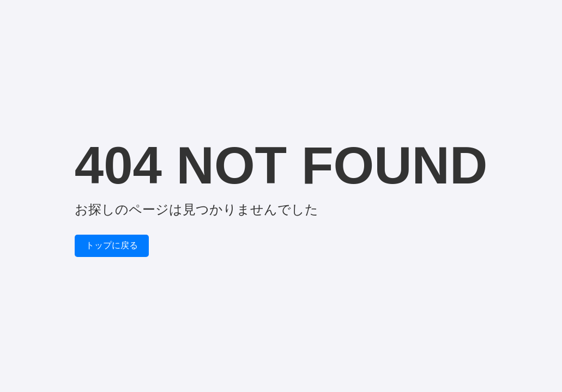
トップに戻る (112, 245)
